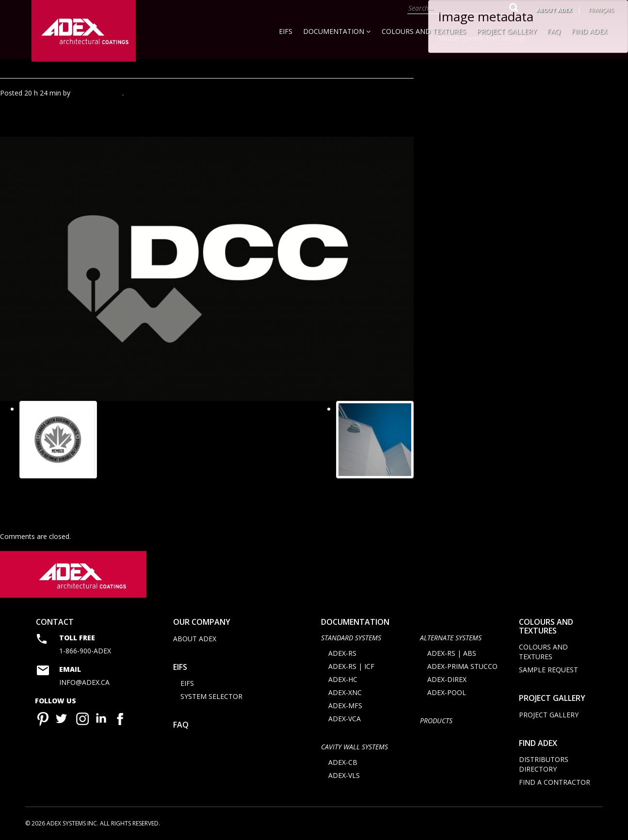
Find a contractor (555, 783)
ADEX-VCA (345, 720)
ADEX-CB (343, 763)
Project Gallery (507, 31)
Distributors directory (544, 765)
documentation (355, 623)
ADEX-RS (342, 654)
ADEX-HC (343, 680)
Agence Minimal (97, 93)
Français (601, 10)
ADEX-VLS (344, 776)
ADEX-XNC (345, 693)
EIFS (286, 31)
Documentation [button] (337, 31)
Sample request (548, 671)
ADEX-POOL (447, 693)
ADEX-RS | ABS (452, 654)
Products (436, 721)
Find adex (538, 744)
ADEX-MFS (345, 706)
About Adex (554, 10)
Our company (202, 623)
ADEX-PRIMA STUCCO (462, 667)
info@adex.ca (84, 683)
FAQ (554, 31)
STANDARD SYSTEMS (351, 638)
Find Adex (589, 31)
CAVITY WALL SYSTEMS (354, 748)
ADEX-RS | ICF (351, 667)
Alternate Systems (451, 638)
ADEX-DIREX (447, 680)
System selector (211, 697)
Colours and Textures (424, 31)
